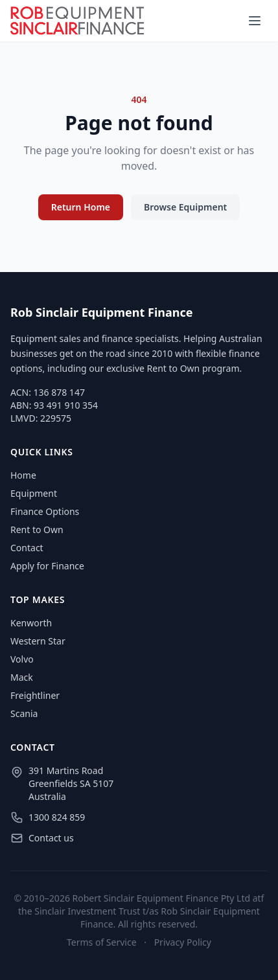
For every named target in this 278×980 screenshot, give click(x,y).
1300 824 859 (57, 817)
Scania (24, 713)
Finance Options (45, 511)
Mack (22, 677)
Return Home (81, 207)
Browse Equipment (185, 207)
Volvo (22, 659)
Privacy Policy (183, 942)
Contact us (51, 838)
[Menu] (255, 21)
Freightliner (35, 695)
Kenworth (31, 623)
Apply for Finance (47, 566)
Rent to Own (37, 530)
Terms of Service (102, 942)
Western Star (38, 641)
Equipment (34, 493)
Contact (27, 548)
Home (23, 475)
